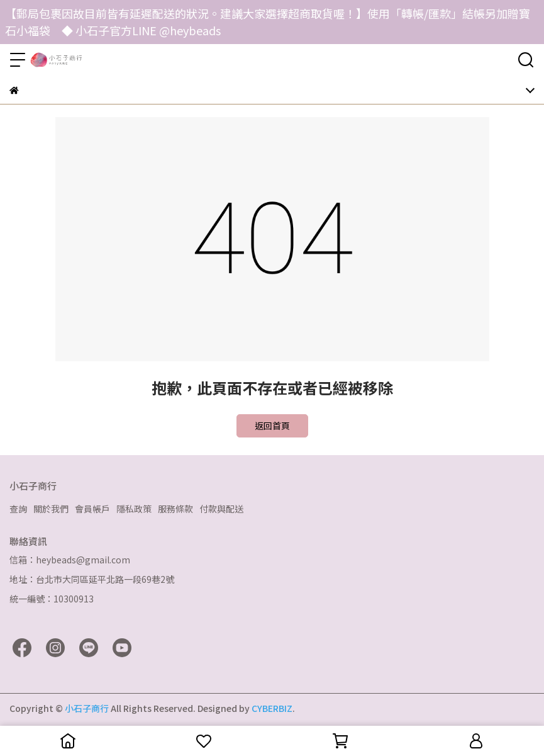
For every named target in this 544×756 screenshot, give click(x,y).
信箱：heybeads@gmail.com (70, 560)
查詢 (18, 509)
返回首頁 (272, 426)
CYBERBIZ (272, 708)
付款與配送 (221, 509)
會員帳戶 (92, 509)
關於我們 (51, 509)
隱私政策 (134, 509)
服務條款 (175, 509)
